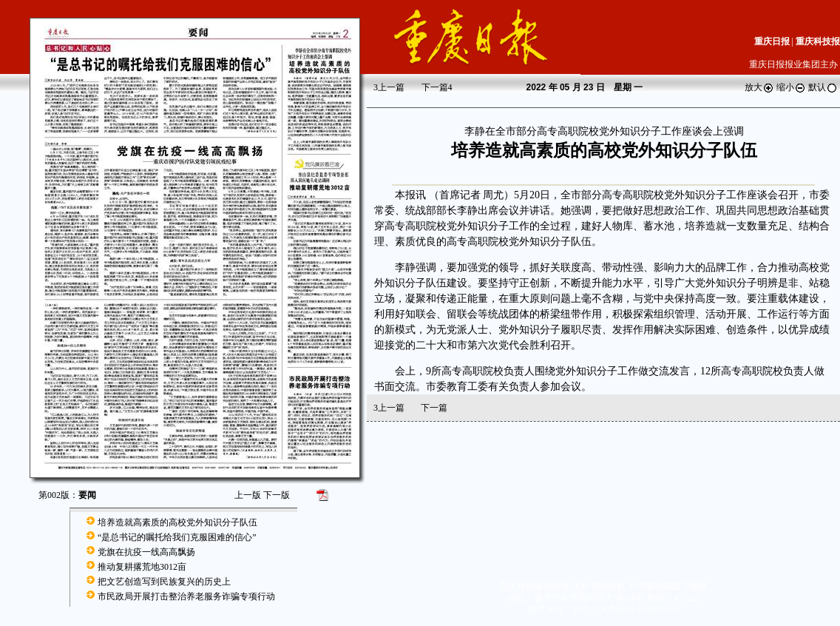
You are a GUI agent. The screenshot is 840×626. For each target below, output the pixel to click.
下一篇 (437, 87)
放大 (759, 87)
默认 (823, 87)
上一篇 (389, 87)
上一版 (248, 495)
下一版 (277, 495)
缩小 (791, 87)
